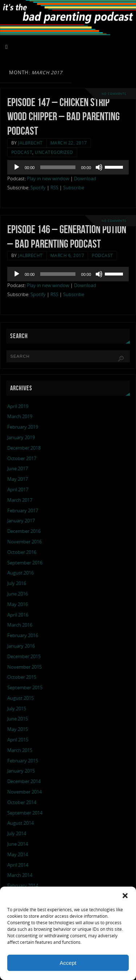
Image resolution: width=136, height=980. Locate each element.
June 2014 (18, 844)
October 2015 (22, 677)
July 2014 (17, 834)
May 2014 (18, 855)
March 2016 (20, 625)
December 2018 (24, 448)
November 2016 (24, 542)
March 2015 (20, 750)
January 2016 (21, 646)
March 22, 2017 (69, 143)
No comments (114, 94)
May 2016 (18, 604)
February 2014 (23, 886)
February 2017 (23, 511)
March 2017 (20, 500)
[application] (68, 167)
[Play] (17, 167)
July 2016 (17, 583)
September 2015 (25, 688)
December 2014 (24, 781)
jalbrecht (30, 143)
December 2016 (24, 531)
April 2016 (18, 615)
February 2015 (23, 761)
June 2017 (18, 469)
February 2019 (23, 427)
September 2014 (25, 813)
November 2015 (24, 667)
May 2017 (18, 479)
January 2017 (21, 521)
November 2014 (24, 792)
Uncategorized (54, 152)
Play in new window (48, 179)
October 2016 (22, 552)
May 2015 (18, 729)
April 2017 (18, 490)
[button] (125, 896)
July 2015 (17, 709)
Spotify (38, 188)
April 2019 (18, 406)
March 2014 (20, 875)
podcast (22, 152)
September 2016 (25, 563)
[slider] (58, 167)
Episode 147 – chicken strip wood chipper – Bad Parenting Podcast (63, 117)
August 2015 (20, 698)
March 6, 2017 (67, 255)
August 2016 (20, 573)
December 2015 (24, 657)
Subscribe (74, 188)
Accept (68, 963)
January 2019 (21, 438)
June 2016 (18, 594)
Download (85, 179)
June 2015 (18, 719)
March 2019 (20, 417)
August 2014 (20, 823)
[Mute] (99, 167)
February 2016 (23, 636)
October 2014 (22, 802)
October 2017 (22, 459)
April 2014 (18, 865)
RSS (54, 188)
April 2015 (18, 740)
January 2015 (21, 771)
